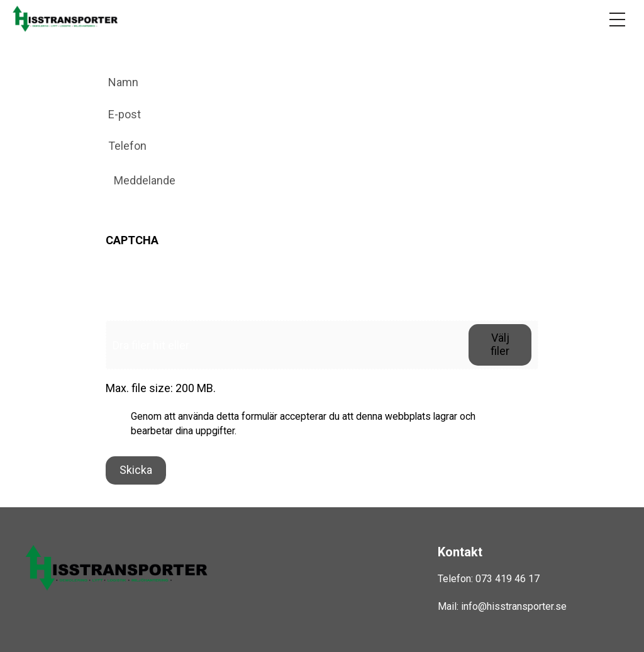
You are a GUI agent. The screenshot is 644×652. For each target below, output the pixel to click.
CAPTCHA (132, 240)
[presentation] (201, 283)
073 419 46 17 (508, 579)
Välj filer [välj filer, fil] (500, 344)
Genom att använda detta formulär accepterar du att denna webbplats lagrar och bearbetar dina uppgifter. (303, 424)
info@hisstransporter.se (514, 606)
